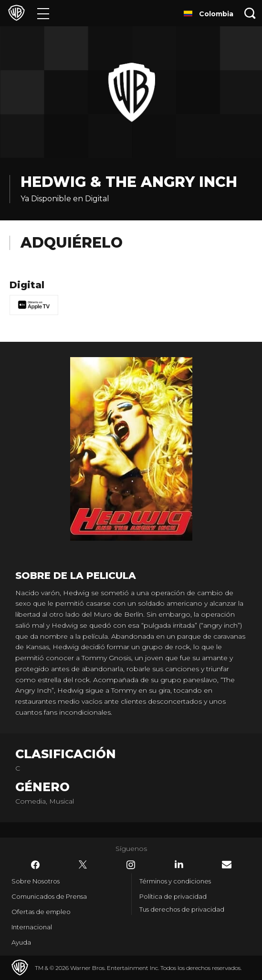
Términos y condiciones (175, 881)
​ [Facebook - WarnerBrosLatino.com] (35, 865)
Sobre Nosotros (36, 881)
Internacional (32, 927)
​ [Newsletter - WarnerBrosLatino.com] (227, 865)
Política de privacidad (173, 896)
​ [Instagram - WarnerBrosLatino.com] (131, 865)
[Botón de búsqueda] (250, 13)
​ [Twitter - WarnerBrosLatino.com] (83, 865)
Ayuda (21, 942)
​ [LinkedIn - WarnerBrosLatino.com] (179, 864)
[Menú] (43, 13)
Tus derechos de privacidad (182, 909)
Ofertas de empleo (41, 912)
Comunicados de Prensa (49, 896)
